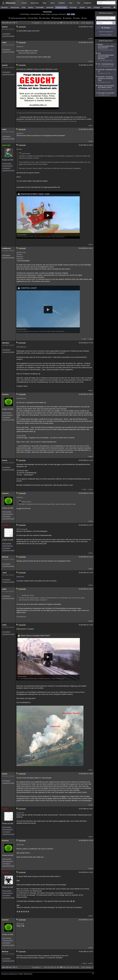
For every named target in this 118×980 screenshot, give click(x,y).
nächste (88, 23)
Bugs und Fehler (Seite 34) (27, 53)
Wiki (79, 3)
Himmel (43, 14)
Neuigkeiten (88, 3)
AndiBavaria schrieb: (27, 595)
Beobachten (57, 18)
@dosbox (20, 497)
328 (58, 23)
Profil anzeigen (7, 164)
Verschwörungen (61, 7)
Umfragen (97, 7)
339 (71, 23)
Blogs (44, 3)
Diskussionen (35, 3)
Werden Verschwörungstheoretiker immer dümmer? (106, 47)
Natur (89, 7)
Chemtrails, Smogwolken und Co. (106, 72)
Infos (85, 18)
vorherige (36, 23)
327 (55, 23)
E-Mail (73, 14)
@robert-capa (21, 252)
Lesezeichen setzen (8, 36)
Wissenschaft (15, 7)
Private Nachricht (7, 166)
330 (64, 23)
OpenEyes (6, 343)
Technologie (73, 7)
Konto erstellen (107, 35)
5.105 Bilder (34, 18)
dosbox (5, 460)
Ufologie (82, 7)
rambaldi (5, 525)
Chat (71, 3)
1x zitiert (84, 339)
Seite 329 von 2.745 (10, 23)
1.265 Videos (46, 18)
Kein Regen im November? (106, 94)
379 (74, 23)
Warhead (5, 557)
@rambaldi (20, 845)
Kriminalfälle (40, 7)
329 (61, 23)
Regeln (21, 974)
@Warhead (20, 577)
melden (91, 39)
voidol (4, 43)
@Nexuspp (20, 924)
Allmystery (11, 3)
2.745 (83, 23)
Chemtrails (55, 14)
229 (45, 23)
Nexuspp (5, 872)
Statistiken (62, 3)
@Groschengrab (22, 529)
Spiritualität (50, 7)
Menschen (5, 7)
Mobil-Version (28, 974)
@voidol (19, 149)
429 (77, 23)
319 (52, 23)
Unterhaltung (107, 7)
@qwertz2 (20, 47)
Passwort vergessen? (106, 32)
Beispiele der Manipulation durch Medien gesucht (106, 88)
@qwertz (19, 436)
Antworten (68, 18)
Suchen (77, 18)
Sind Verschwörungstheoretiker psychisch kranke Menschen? (106, 57)
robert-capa (6, 145)
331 (68, 23)
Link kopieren (6, 34)
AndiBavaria (6, 248)
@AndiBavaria (21, 347)
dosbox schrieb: (25, 502)
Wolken (48, 14)
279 (48, 23)
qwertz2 (5, 27)
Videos (52, 3)
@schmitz (20, 259)
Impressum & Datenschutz (9, 974)
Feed (69, 14)
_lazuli (4, 573)
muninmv (5, 394)
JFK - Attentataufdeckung (106, 65)
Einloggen (107, 28)
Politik (24, 7)
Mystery (31, 7)
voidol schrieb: (25, 154)
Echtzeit (24, 3)
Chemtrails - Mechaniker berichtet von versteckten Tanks (106, 80)
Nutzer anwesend (106, 13)
